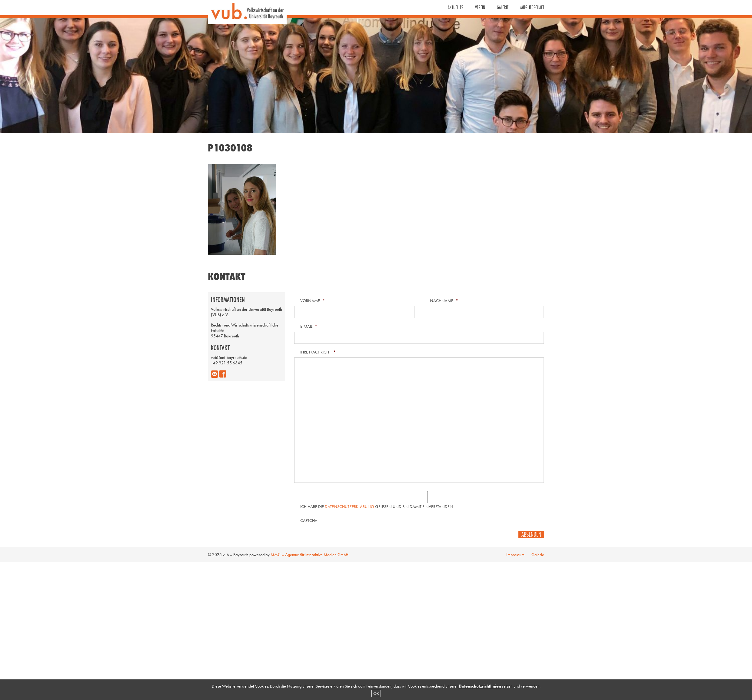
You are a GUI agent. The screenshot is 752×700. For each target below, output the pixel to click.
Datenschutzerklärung (349, 506)
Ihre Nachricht (318, 352)
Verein (480, 7)
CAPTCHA (309, 520)
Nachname (444, 300)
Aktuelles (456, 7)
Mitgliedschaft (532, 7)
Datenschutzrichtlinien (480, 686)
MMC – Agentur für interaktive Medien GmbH (309, 555)
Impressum (515, 555)
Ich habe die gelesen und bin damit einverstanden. (377, 506)
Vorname (313, 300)
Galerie (503, 7)
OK (376, 693)
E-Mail (309, 326)
